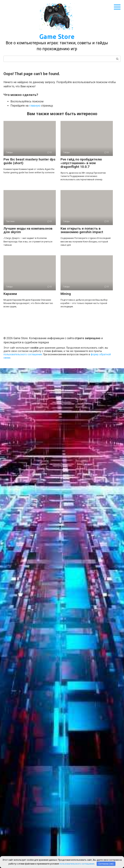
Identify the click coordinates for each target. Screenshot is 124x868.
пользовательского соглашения (23, 354)
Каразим (10, 294)
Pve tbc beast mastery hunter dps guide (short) (29, 161)
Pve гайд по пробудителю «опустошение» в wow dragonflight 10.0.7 (81, 163)
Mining (66, 294)
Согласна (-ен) (106, 864)
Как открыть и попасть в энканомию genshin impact (82, 230)
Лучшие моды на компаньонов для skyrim (28, 230)
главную (35, 106)
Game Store (57, 36)
